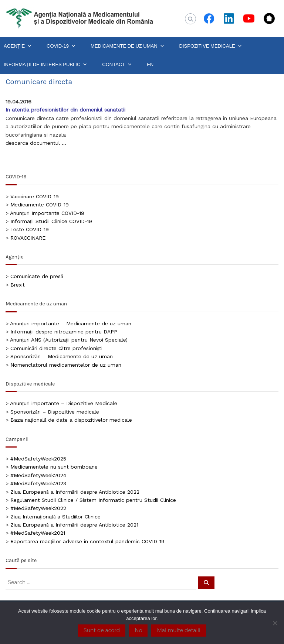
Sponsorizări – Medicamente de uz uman (61, 356)
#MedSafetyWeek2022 (38, 508)
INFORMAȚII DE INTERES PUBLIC (45, 65)
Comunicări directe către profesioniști (56, 348)
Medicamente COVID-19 (40, 205)
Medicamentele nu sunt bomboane (54, 467)
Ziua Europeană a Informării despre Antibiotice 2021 (74, 525)
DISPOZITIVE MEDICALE (211, 46)
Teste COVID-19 (30, 229)
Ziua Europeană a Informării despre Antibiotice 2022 (75, 492)
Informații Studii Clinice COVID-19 (51, 221)
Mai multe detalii (178, 630)
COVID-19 (61, 46)
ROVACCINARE (28, 238)
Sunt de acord (102, 630)
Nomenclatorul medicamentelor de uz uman (66, 365)
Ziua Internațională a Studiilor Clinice (55, 517)
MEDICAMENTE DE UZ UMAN (128, 46)
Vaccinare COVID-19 (35, 196)
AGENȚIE (18, 46)
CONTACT (117, 65)
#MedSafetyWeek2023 (38, 483)
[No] (275, 623)
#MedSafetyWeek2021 (38, 533)
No (138, 630)
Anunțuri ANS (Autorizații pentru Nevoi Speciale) (69, 340)
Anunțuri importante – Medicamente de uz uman (71, 323)
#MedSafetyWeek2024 (38, 475)
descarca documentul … (36, 143)
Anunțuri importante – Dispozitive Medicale (64, 403)
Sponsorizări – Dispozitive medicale (55, 412)
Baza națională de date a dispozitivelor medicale (71, 420)
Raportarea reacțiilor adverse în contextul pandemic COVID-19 (87, 541)
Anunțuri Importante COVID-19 (47, 213)
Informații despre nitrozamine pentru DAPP (64, 332)
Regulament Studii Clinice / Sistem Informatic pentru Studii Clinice (93, 500)
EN (150, 64)
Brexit (18, 285)
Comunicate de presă (37, 276)
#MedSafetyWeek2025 (38, 459)
